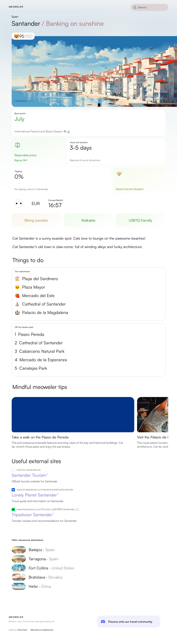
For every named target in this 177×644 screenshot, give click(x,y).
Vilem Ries (22, 630)
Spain (15, 17)
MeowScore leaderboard (42, 630)
